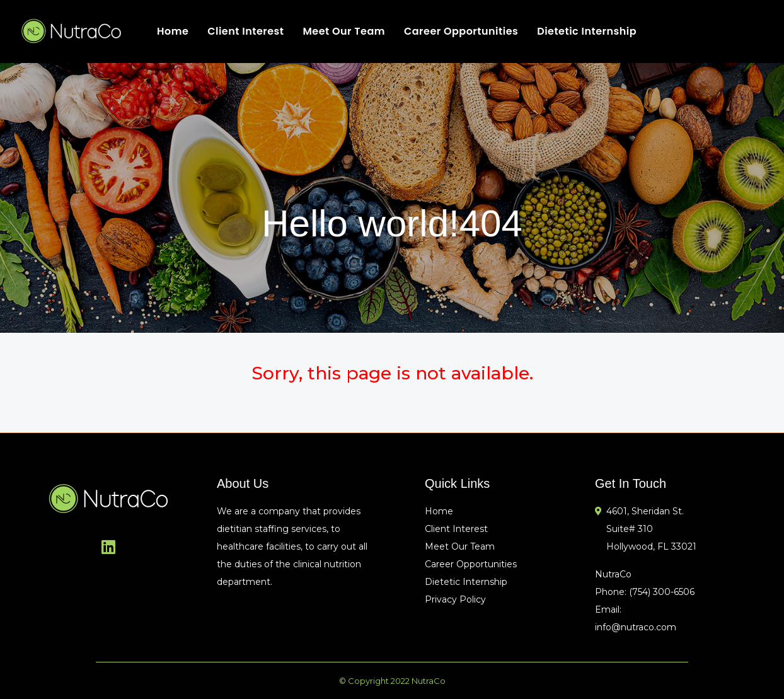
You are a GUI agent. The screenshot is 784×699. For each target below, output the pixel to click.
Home (173, 31)
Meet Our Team (344, 31)
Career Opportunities (461, 31)
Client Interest (245, 31)
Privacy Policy (455, 599)
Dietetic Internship (587, 31)
